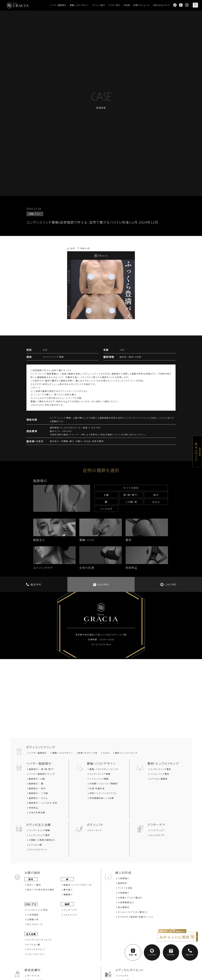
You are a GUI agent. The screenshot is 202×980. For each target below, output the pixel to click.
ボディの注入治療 (39, 825)
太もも (156, 502)
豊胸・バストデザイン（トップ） (104, 769)
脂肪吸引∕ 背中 (37, 788)
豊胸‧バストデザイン (63, 753)
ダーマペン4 (33, 976)
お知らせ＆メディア (161, 5)
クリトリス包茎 (125, 888)
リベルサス (123, 976)
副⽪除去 (123, 883)
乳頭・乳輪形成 (97, 788)
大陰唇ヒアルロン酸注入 (130, 898)
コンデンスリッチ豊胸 (100, 774)
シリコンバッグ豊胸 (99, 779)
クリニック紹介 (99, 5)
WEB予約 (101, 584)
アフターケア (156, 825)
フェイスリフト (70, 915)
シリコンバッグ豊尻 (160, 774)
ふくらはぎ (106, 509)
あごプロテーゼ (35, 924)
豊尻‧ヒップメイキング (126, 753)
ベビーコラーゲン (36, 954)
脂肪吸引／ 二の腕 (38, 793)
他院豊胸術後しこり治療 (102, 798)
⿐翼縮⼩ (68, 894)
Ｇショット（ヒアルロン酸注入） (133, 912)
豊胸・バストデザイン (79, 5)
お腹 (106, 495)
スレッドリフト (70, 910)
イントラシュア (157, 830)
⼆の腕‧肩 (131, 502)
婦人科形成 (123, 872)
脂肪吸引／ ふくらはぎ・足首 (43, 803)
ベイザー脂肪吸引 (58, 5)
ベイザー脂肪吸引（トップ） (42, 774)
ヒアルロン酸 (35, 845)
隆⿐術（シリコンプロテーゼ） (78, 885)
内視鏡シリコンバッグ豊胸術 (104, 783)
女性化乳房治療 (37, 812)
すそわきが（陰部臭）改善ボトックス (136, 917)
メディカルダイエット (129, 970)
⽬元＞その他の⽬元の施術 (41, 890)
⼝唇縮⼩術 (33, 919)
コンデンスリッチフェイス (39, 940)
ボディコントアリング (41, 747)
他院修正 (33, 808)
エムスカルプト (157, 835)
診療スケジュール (141, 5)
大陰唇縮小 (124, 893)
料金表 (127, 5)
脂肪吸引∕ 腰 (36, 783)
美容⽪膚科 (33, 970)
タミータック (96, 830)
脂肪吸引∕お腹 (37, 779)
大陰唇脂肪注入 (126, 902)
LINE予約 (168, 584)
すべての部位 (131, 488)
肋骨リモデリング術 (88, 753)
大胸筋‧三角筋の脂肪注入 (42, 840)
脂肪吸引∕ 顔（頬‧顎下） (42, 769)
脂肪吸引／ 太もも (38, 798)
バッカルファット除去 (37, 910)
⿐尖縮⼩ (68, 890)
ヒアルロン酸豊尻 (159, 779)
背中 (156, 495)
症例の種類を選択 (101, 470)
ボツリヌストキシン (38, 849)
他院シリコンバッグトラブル (103, 793)
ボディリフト (95, 825)
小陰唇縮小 (124, 878)
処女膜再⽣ (124, 907)
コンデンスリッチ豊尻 (161, 769)
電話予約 (34, 584)
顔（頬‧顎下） (131, 495)
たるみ (106, 753)
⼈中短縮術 (33, 915)
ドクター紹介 (114, 5)
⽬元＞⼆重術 (34, 885)
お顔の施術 (32, 872)
